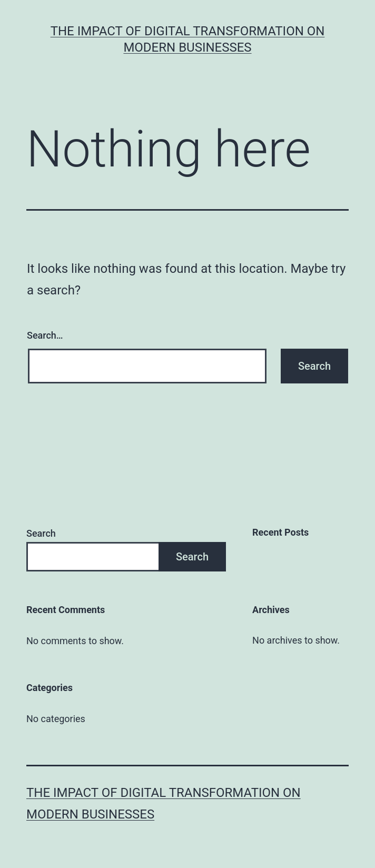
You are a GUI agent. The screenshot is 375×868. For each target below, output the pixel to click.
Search (41, 533)
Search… (45, 335)
